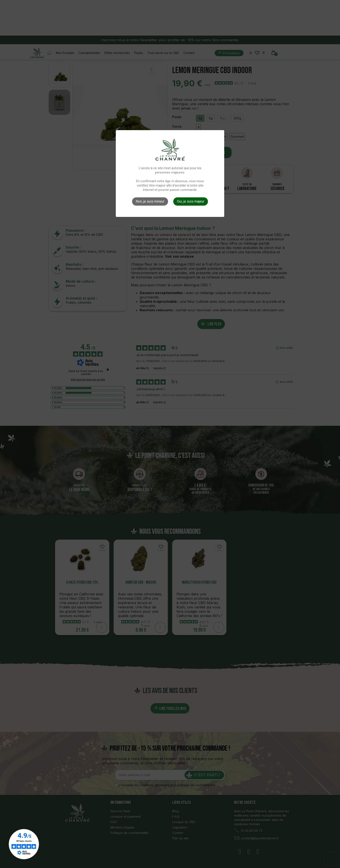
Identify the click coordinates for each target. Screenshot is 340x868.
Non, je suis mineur (150, 201)
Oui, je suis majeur (191, 201)
